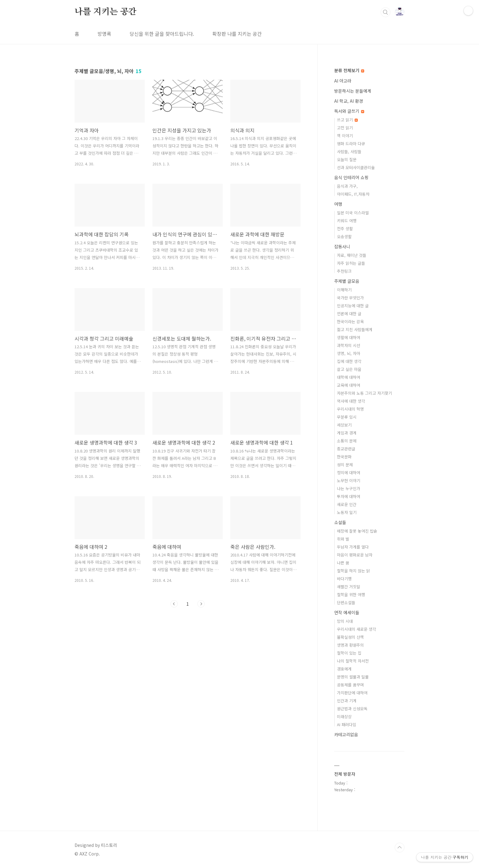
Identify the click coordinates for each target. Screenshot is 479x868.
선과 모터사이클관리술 (356, 167)
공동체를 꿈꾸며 (350, 685)
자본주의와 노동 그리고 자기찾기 (364, 393)
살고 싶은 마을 (349, 369)
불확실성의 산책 (350, 637)
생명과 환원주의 (350, 645)
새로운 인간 (347, 504)
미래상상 (344, 717)
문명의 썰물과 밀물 (353, 677)
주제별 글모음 (347, 281)
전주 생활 (345, 229)
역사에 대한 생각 (351, 401)
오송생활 (344, 236)
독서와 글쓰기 (349, 111)
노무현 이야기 (349, 480)
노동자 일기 (347, 512)
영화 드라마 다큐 (351, 144)
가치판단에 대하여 (352, 693)
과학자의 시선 (349, 345)
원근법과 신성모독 (352, 709)
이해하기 (344, 290)
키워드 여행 (347, 221)
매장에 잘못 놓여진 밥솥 (357, 531)
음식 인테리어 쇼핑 (351, 177)
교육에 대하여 (349, 385)
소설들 (340, 522)
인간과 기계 (347, 701)
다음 (201, 604)
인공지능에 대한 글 (353, 306)
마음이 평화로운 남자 (355, 555)
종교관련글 (346, 449)
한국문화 (344, 457)
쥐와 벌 (343, 539)
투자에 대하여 (349, 496)
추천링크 (344, 271)
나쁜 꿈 (343, 563)
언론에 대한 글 (349, 314)
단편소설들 (346, 602)
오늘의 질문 (347, 159)
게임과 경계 (347, 433)
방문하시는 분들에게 (353, 91)
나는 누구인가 (349, 488)
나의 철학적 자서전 (353, 661)
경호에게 (344, 669)
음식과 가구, (347, 186)
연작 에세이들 (347, 612)
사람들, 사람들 (349, 151)
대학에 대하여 (349, 377)
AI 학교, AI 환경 (349, 101)
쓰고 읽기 (347, 120)
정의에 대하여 (349, 473)
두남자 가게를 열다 (353, 547)
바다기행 (344, 579)
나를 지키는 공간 (106, 12)
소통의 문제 (347, 441)
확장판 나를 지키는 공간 (237, 34)
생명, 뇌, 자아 (349, 353)
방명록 (104, 34)
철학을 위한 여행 (351, 595)
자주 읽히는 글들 (351, 263)
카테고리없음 (346, 734)
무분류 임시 (347, 417)
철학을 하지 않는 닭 (353, 571)
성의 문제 (345, 465)
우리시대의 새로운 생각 (357, 629)
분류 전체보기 (349, 70)
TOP (400, 848)
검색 (386, 12)
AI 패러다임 (347, 724)
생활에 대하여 (349, 337)
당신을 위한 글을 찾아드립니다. (162, 34)
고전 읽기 (345, 128)
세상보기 (344, 425)
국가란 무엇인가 (350, 298)
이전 (174, 604)
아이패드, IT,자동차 (353, 194)
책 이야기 (345, 136)
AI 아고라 (343, 81)
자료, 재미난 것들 (352, 255)
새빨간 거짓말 (349, 587)
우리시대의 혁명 (350, 409)
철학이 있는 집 (349, 653)
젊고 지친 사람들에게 (355, 329)
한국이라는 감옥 (350, 321)
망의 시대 (345, 621)
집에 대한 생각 (349, 361)
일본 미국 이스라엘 (353, 213)
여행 (338, 204)
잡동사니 (342, 246)
